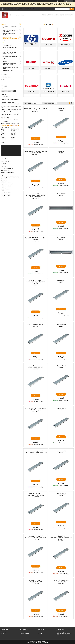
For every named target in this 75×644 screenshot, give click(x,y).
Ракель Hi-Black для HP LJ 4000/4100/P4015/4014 (36, 581)
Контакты (56, 15)
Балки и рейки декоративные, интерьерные (10, 31)
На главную (4, 632)
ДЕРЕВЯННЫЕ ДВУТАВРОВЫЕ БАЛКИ (10, 27)
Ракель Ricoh (65, 92)
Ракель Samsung (66, 68)
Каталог (49, 15)
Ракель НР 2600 (61, 494)
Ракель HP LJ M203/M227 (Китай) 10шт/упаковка (36, 239)
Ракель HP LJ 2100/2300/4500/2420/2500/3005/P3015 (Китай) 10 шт (61, 538)
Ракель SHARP (31, 68)
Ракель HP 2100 (61, 281)
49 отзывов (61, 1)
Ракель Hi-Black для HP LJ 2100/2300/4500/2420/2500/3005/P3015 (36, 537)
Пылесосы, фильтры (8, 71)
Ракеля (4, 43)
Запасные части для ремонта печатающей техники (9, 53)
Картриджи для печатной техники (9, 34)
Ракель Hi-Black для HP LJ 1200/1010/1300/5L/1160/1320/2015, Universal (36, 282)
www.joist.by (6, 171)
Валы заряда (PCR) (7, 45)
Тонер (4, 59)
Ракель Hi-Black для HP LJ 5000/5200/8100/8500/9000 (36, 367)
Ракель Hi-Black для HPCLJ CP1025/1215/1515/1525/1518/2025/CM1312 (36, 452)
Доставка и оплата (65, 15)
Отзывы (4, 82)
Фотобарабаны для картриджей (10, 56)
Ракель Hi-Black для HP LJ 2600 (36, 325)
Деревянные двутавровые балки (65, 632)
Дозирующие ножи (7, 50)
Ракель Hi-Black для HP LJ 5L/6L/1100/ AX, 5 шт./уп (36, 109)
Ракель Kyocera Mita (66, 45)
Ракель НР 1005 (61, 194)
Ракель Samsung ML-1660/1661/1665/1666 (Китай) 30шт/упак (36, 152)
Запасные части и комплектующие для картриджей (11, 38)
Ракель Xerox (48, 68)
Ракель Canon (48, 45)
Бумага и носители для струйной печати (10, 68)
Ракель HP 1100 (61, 109)
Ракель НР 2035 (61, 238)
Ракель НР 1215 (61, 451)
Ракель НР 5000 (61, 408)
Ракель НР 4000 (61, 325)
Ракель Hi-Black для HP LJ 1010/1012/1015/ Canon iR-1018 (36, 494)
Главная (44, 15)
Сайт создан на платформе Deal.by (37, 641)
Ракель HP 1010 (61, 151)
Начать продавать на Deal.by (8, 1)
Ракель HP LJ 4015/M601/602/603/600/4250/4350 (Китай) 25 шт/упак (36, 195)
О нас (72, 15)
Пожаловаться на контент (42, 643)
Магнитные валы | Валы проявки (10, 47)
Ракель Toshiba (31, 92)
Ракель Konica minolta (48, 92)
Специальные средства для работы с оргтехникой (9, 64)
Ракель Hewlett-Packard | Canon (31, 44)
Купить (35, 138)
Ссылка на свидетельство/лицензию (10, 125)
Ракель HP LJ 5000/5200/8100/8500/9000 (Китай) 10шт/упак (36, 409)
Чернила (5, 61)
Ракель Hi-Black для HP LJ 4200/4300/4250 (61, 581)
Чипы (4, 40)
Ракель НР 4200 (61, 366)
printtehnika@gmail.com (9, 173)
